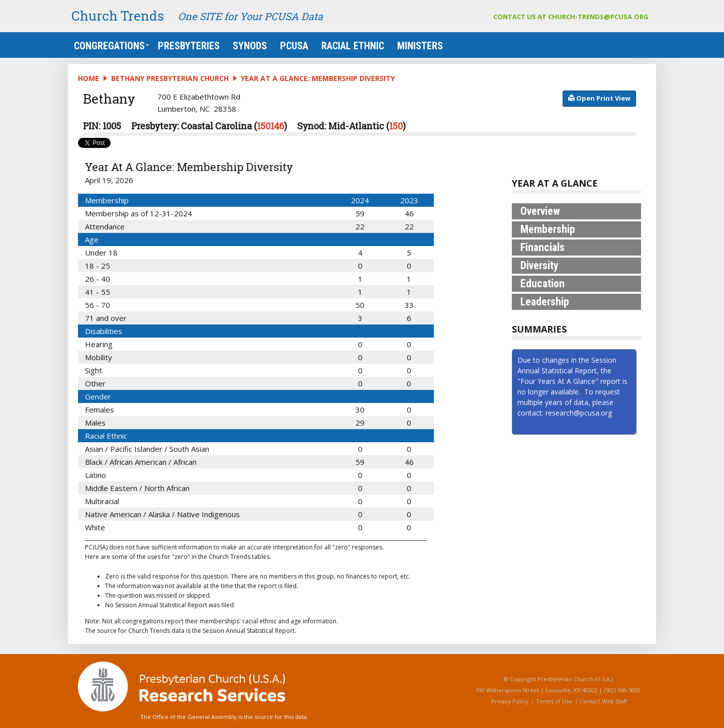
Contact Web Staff (603, 701)
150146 (270, 126)
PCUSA (294, 46)
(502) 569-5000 (622, 690)
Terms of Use (554, 701)
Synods (250, 46)
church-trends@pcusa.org (598, 17)
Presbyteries (189, 46)
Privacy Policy (510, 701)
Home (88, 78)
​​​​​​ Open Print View (599, 98)
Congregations (112, 46)
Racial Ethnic (353, 46)
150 (396, 126)
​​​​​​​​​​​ (599, 98)
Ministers (420, 46)
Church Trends (118, 16)
